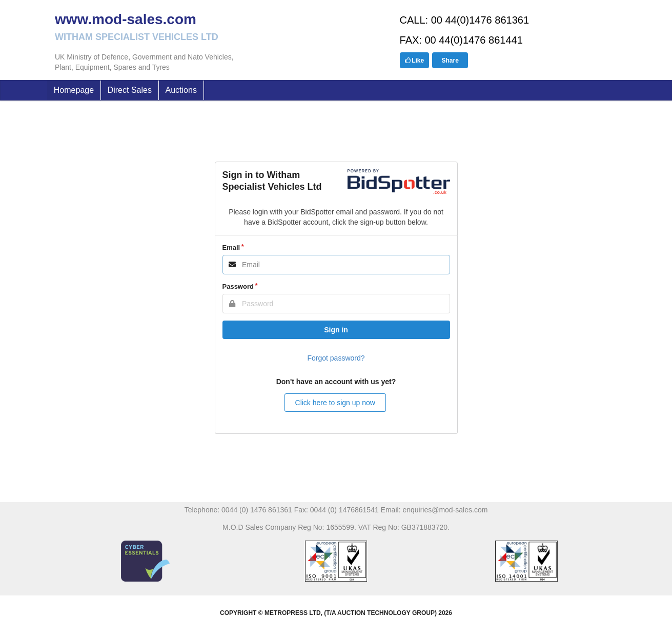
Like (414, 61)
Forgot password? (336, 358)
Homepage (74, 90)
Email (231, 247)
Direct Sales (130, 90)
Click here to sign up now (335, 403)
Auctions (181, 90)
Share (450, 61)
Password (238, 286)
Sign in (336, 330)
